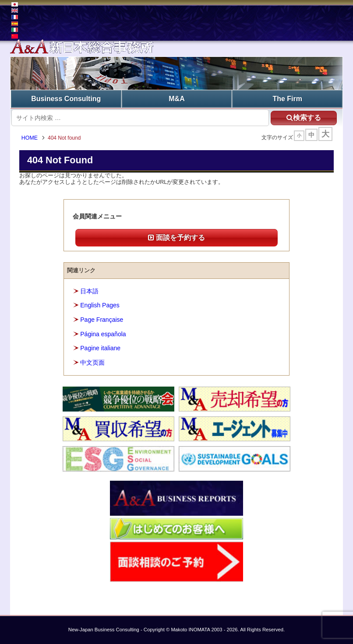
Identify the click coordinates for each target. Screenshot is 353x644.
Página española (103, 334)
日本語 (89, 291)
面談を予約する (176, 238)
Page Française (102, 320)
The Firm (287, 99)
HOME (30, 138)
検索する (304, 118)
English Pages (100, 306)
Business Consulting (66, 99)
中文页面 (92, 362)
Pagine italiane (100, 348)
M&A (176, 99)
